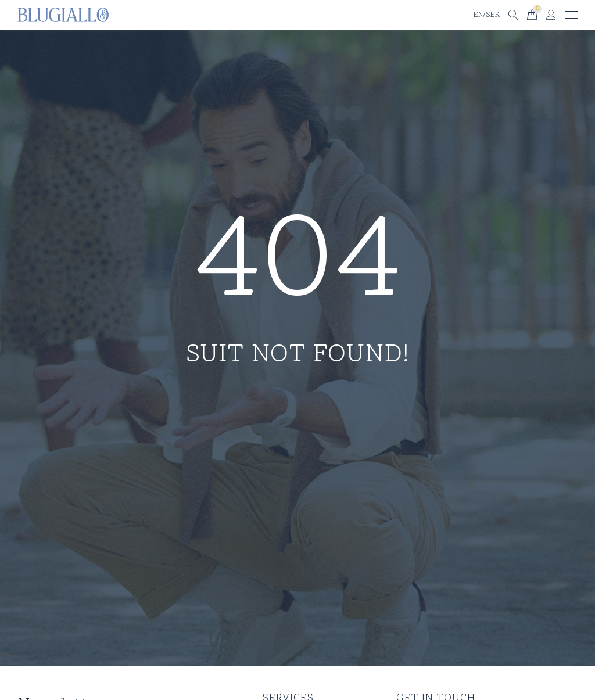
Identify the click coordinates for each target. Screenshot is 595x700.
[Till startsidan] (63, 15)
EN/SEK (486, 15)
